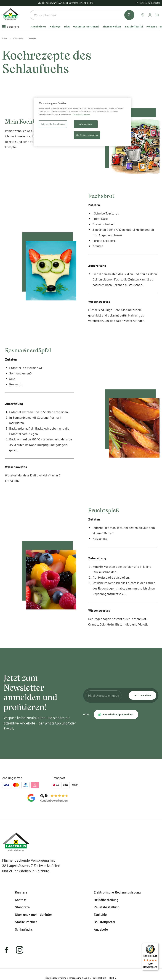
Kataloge (55, 27)
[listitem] (21, 892)
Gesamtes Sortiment (86, 27)
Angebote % (38, 27)
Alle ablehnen (86, 124)
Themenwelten (112, 27)
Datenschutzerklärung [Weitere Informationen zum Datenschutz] (81, 114)
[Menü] (156, 945)
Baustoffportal (134, 27)
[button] (116, 714)
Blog (67, 27)
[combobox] (82, 15)
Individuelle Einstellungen (53, 124)
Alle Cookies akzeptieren (87, 135)
